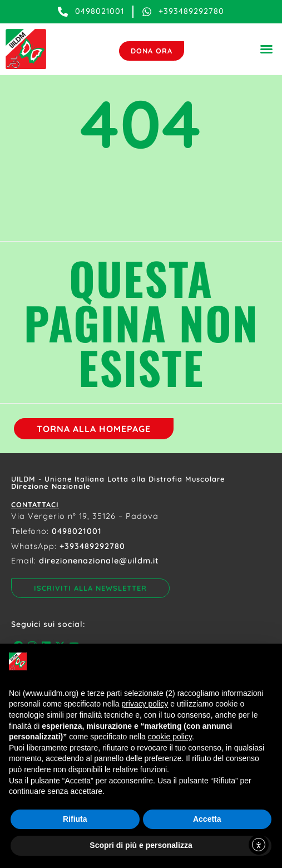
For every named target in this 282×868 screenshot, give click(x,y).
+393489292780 (92, 546)
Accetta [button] (207, 819)
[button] (266, 49)
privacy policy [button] (145, 704)
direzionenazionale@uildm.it (99, 561)
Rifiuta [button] (75, 819)
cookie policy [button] (170, 737)
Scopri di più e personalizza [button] (141, 845)
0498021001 (77, 531)
